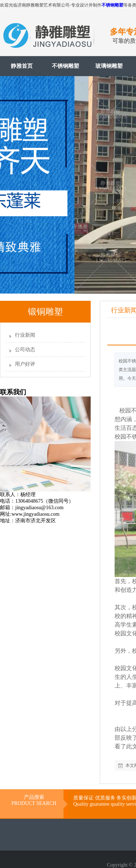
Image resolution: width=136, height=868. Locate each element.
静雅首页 (22, 66)
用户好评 (25, 364)
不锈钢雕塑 (112, 5)
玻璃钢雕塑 (109, 66)
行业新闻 (25, 335)
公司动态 (25, 350)
